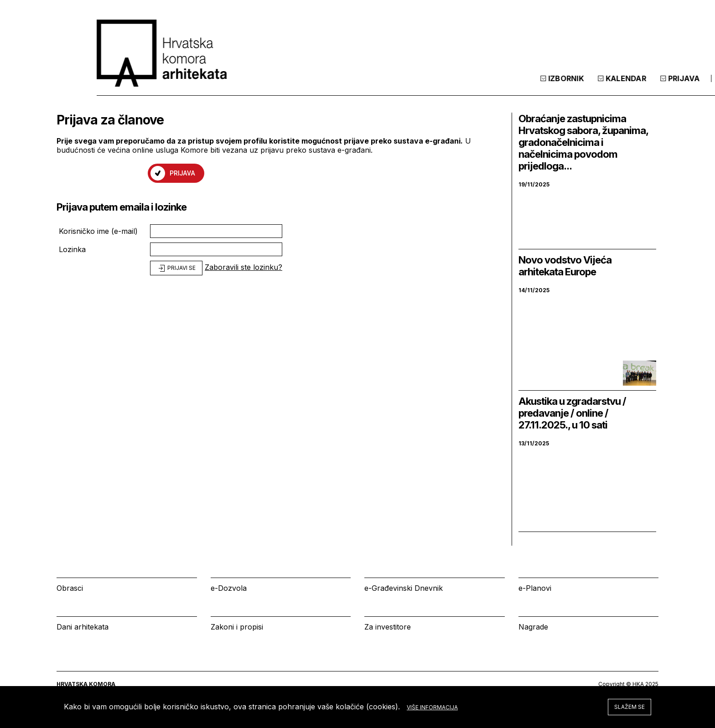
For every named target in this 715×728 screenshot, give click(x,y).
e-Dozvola (229, 588)
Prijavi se (176, 268)
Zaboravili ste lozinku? (244, 267)
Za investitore (388, 627)
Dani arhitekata (83, 627)
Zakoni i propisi (237, 627)
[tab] (635, 86)
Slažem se (630, 707)
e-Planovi (535, 588)
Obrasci (70, 588)
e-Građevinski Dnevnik (404, 588)
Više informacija (432, 707)
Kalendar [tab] (534, 86)
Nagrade (533, 627)
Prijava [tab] (592, 86)
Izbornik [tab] (474, 86)
